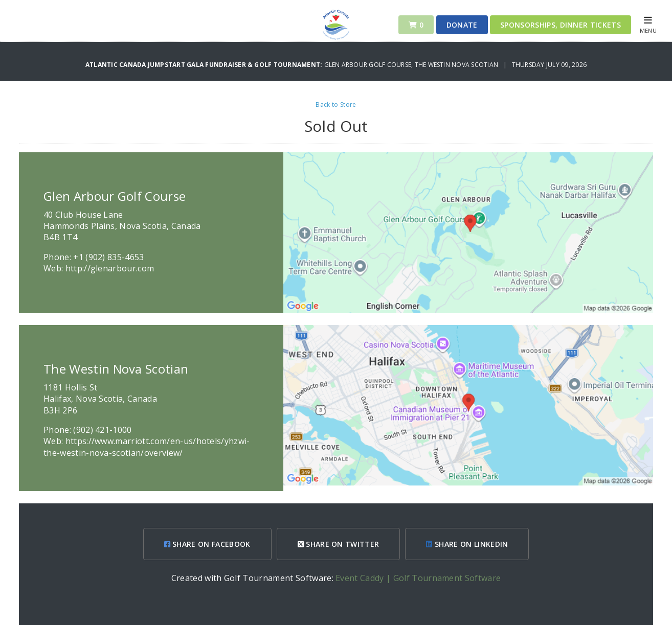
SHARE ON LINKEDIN (467, 544)
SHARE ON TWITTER (339, 544)
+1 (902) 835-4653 (108, 257)
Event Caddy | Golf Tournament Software (418, 578)
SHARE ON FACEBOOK (207, 544)
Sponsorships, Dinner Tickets (561, 25)
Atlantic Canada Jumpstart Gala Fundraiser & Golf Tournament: (205, 65)
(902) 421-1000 (102, 430)
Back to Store (336, 105)
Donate (462, 25)
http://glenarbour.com (110, 268)
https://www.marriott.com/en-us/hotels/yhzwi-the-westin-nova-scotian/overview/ (147, 447)
